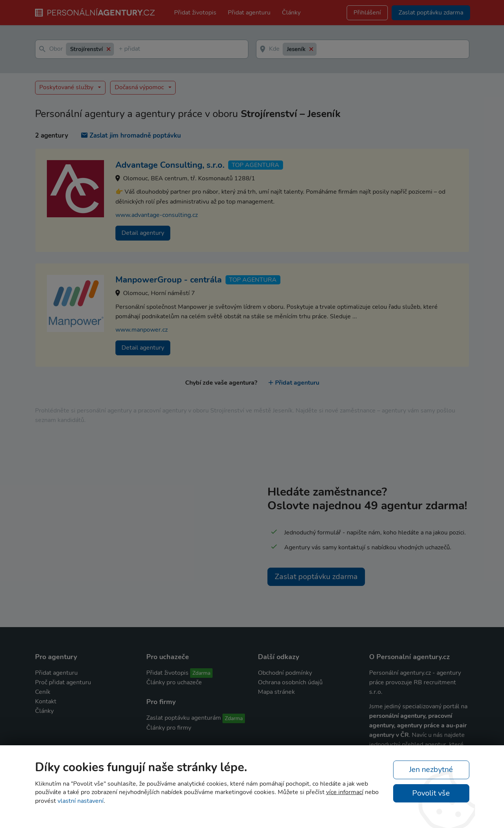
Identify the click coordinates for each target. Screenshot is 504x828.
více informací (345, 792)
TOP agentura (255, 165)
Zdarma (201, 673)
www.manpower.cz (142, 330)
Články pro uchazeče (174, 682)
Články (291, 13)
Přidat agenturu (249, 13)
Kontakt (46, 701)
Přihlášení (367, 13)
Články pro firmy (169, 728)
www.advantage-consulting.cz (157, 215)
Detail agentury (143, 233)
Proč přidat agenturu (63, 682)
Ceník (43, 692)
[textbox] (120, 49)
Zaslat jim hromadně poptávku (131, 136)
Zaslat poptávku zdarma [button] (431, 13)
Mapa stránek (276, 692)
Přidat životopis (195, 13)
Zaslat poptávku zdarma (316, 577)
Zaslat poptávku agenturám (184, 718)
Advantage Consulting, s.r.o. (170, 165)
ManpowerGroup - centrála (169, 280)
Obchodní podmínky (285, 673)
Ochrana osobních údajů (290, 682)
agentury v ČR (389, 735)
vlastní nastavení (81, 801)
